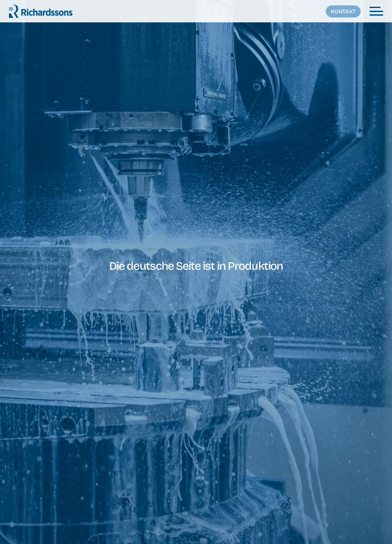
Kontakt (343, 11)
